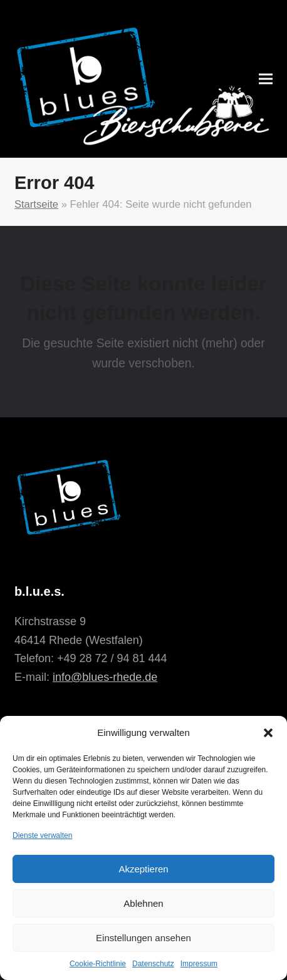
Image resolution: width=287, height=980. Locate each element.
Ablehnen (143, 903)
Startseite (36, 204)
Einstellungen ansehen (143, 938)
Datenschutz (153, 964)
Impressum (199, 964)
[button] (268, 733)
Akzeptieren (143, 869)
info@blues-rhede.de (105, 677)
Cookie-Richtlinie (98, 964)
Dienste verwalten (42, 835)
